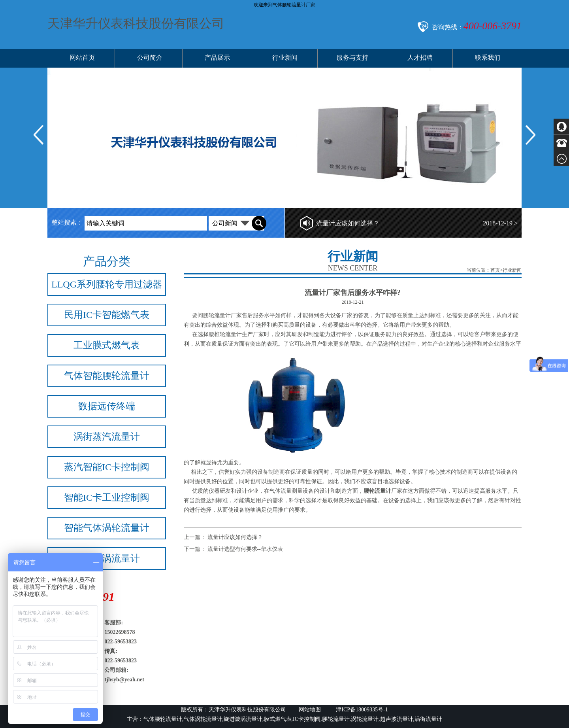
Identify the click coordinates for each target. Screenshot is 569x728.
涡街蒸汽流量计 (107, 437)
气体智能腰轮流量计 (107, 376)
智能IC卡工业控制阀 (107, 497)
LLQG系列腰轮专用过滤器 (107, 284)
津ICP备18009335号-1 (361, 710)
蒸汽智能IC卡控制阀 (107, 467)
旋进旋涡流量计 (107, 558)
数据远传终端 (107, 406)
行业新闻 (285, 58)
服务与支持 (352, 58)
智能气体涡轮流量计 (107, 528)
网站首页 (82, 58)
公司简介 (150, 58)
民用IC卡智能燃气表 (107, 315)
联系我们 (488, 58)
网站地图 (310, 710)
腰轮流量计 (217, 315)
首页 (495, 270)
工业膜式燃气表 (107, 345)
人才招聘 (420, 58)
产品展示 (217, 58)
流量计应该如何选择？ (348, 223)
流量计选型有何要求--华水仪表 (245, 549)
